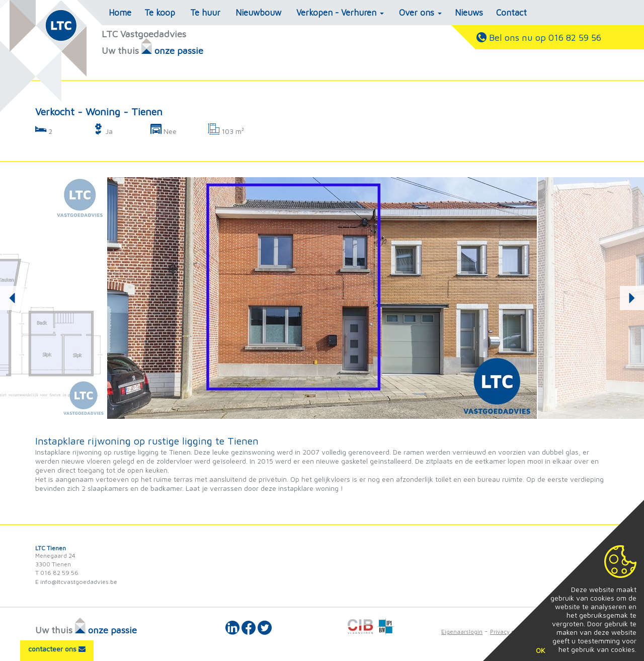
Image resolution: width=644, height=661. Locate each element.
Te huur (205, 13)
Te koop (160, 13)
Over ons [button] (420, 13)
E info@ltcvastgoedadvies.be (76, 582)
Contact (511, 13)
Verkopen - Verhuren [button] (340, 13)
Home (120, 13)
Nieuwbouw (258, 13)
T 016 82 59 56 (57, 573)
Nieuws (469, 13)
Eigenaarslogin (462, 632)
